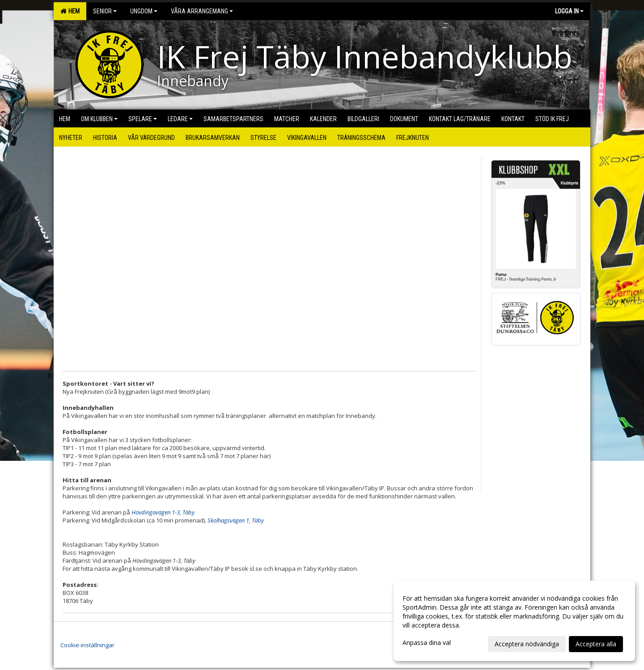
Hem (70, 11)
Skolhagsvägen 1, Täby (236, 520)
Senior (105, 11)
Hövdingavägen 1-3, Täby (163, 512)
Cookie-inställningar (87, 645)
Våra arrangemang (202, 11)
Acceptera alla (596, 644)
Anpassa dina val (427, 643)
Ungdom (144, 11)
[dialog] (514, 621)
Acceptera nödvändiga (527, 644)
